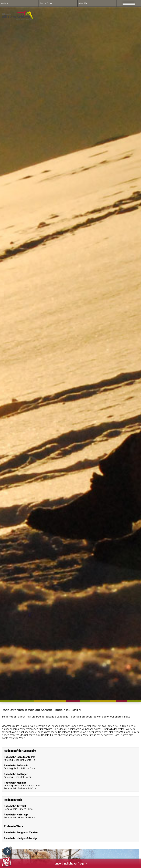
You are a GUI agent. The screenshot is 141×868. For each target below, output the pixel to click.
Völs (123, 732)
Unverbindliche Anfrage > (44, 863)
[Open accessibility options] (7, 851)
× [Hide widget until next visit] (10, 848)
